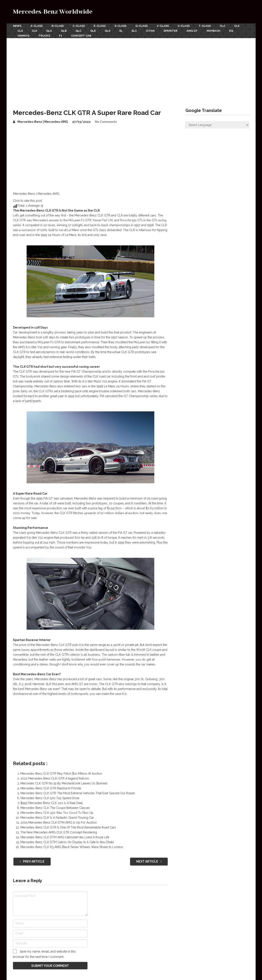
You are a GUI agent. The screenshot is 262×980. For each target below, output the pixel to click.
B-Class (58, 26)
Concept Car (81, 36)
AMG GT (192, 31)
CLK (34, 31)
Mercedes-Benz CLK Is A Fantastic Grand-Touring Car (57, 818)
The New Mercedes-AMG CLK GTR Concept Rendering (59, 832)
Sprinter (170, 31)
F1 (61, 36)
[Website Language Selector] (217, 125)
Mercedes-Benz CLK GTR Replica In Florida (51, 788)
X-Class (184, 26)
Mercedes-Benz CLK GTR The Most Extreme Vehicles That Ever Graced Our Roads (78, 793)
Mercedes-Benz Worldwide (53, 12)
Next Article (149, 861)
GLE (93, 31)
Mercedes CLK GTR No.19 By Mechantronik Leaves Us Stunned (64, 783)
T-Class (205, 26)
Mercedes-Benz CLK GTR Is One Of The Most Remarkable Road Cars (68, 827)
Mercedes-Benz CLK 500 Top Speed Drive (50, 798)
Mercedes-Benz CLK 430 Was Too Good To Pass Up (57, 813)
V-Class (163, 26)
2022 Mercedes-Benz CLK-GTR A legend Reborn (55, 778)
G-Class (142, 26)
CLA (222, 26)
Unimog (23, 36)
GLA (49, 31)
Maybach (213, 31)
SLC (134, 31)
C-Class (79, 26)
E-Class (100, 26)
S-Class (120, 26)
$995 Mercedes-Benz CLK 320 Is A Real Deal (52, 803)
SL (121, 31)
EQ (231, 31)
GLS (107, 31)
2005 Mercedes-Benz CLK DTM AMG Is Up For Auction (59, 823)
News (17, 26)
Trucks (44, 36)
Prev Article (32, 861)
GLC (78, 31)
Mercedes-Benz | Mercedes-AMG (43, 122)
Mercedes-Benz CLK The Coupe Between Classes (55, 808)
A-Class (37, 26)
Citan (150, 31)
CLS (20, 31)
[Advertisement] (131, 70)
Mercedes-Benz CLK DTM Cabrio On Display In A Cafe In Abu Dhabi (67, 842)
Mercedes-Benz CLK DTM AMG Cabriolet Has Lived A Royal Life (65, 837)
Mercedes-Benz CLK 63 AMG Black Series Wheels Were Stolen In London (72, 847)
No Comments (106, 122)
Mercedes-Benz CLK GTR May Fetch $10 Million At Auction (61, 774)
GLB (64, 31)
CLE (237, 26)
